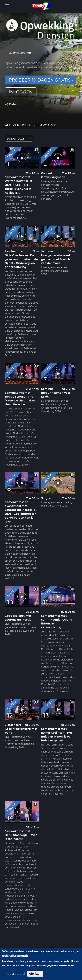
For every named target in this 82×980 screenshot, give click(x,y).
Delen (13, 104)
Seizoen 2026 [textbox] (16, 139)
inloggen (21, 92)
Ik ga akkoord (14, 974)
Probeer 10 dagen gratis (40, 80)
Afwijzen (35, 974)
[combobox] (19, 139)
